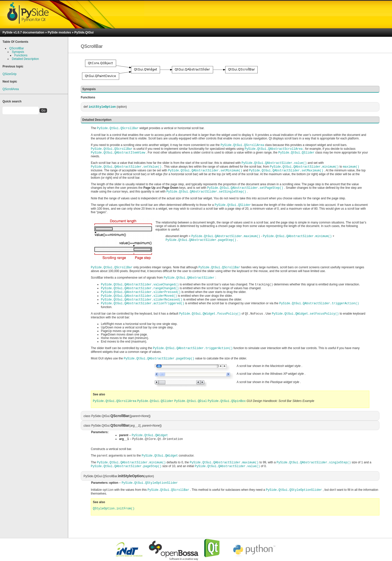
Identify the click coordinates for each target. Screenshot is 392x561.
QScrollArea (11, 89)
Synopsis (18, 52)
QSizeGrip (9, 74)
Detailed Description (25, 59)
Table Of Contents (15, 42)
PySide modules (59, 32)
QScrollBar (17, 48)
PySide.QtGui (84, 32)
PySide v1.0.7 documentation (23, 32)
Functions (21, 55)
